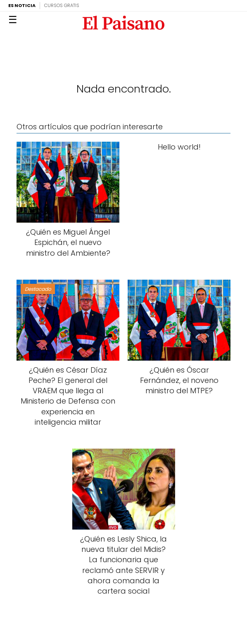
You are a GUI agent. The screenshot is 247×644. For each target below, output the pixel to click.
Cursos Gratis (62, 5)
